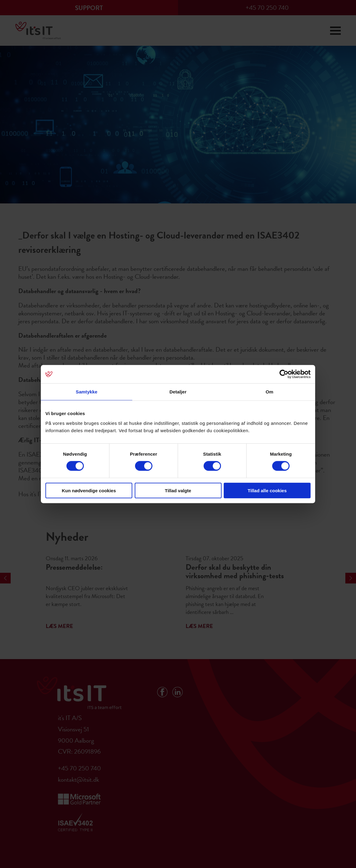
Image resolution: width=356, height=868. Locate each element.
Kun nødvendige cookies (89, 490)
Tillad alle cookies (267, 490)
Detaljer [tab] (178, 392)
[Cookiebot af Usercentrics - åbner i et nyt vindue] (284, 374)
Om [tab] (269, 392)
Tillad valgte (178, 490)
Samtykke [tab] (87, 392)
